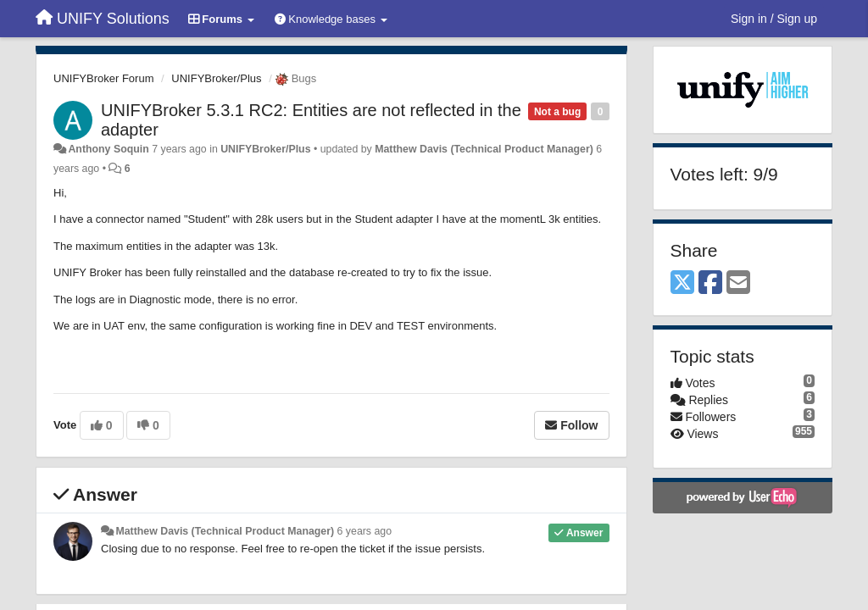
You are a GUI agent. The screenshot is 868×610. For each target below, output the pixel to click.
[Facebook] (710, 283)
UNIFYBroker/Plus (216, 78)
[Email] (738, 283)
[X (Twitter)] (682, 283)
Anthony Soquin (108, 149)
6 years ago (365, 531)
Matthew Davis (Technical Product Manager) (484, 149)
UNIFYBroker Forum (103, 78)
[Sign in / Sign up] (774, 19)
